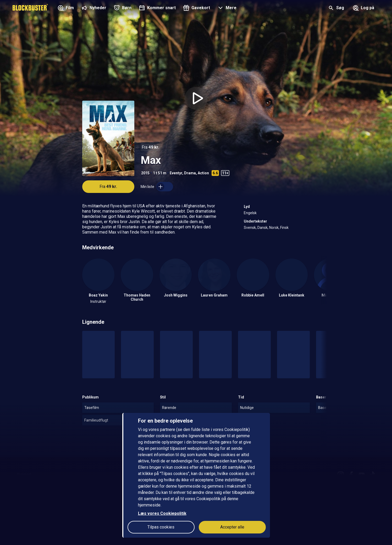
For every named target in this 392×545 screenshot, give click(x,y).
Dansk (263, 228)
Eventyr (176, 173)
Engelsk (250, 213)
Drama (190, 173)
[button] (226, 8)
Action (203, 173)
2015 (145, 173)
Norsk (274, 228)
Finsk (284, 228)
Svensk (250, 228)
